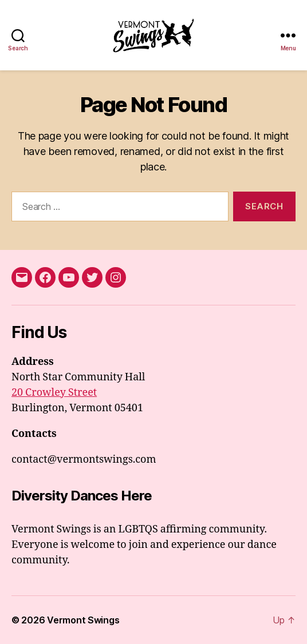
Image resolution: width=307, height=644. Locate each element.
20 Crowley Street (54, 393)
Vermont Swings (83, 620)
